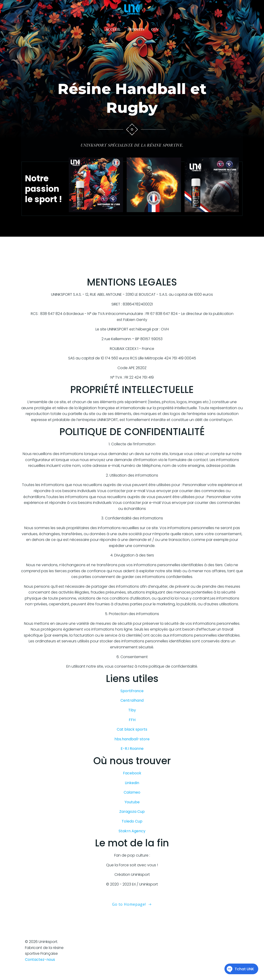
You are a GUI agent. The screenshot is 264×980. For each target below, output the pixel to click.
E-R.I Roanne (132, 756)
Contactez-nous (40, 966)
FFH (132, 727)
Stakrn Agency (132, 838)
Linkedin (132, 790)
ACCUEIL (113, 31)
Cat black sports (132, 737)
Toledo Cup (132, 828)
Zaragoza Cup (132, 819)
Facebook (132, 780)
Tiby (132, 717)
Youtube (132, 809)
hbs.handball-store (132, 746)
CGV (155, 31)
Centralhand (132, 708)
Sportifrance (132, 698)
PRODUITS (136, 31)
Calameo (132, 799)
